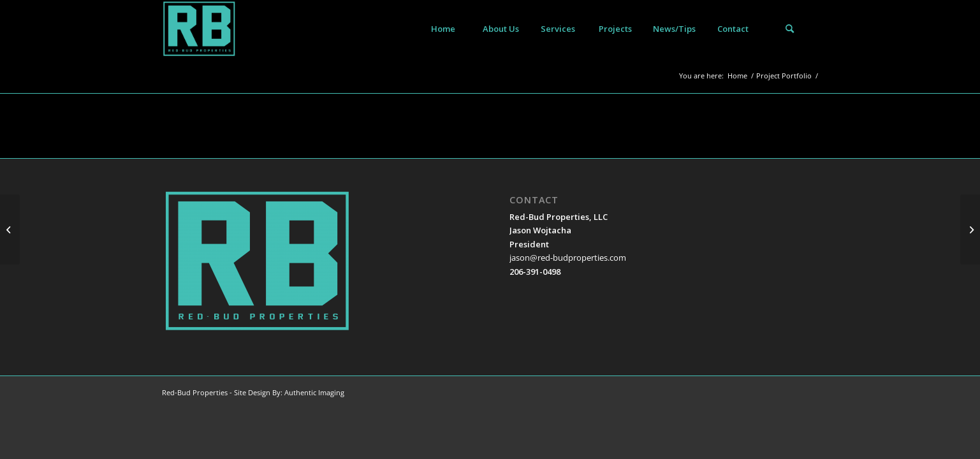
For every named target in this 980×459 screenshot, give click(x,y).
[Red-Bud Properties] (199, 29)
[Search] (790, 29)
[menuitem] (443, 29)
